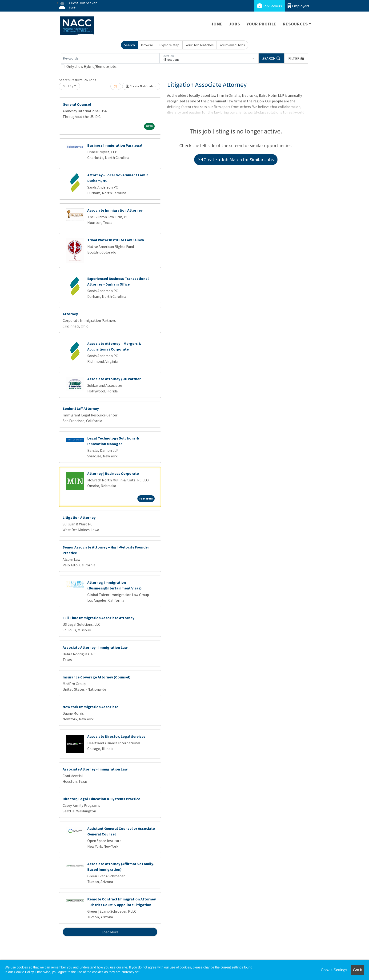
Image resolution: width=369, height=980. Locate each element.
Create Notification (141, 86)
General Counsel (77, 104)
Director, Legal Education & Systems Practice (101, 799)
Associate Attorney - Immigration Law (95, 647)
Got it (357, 970)
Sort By (68, 86)
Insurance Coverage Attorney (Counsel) (97, 677)
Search (129, 45)
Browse (147, 45)
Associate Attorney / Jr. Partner (114, 379)
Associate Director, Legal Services (116, 736)
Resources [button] (295, 24)
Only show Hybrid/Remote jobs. (92, 66)
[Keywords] (110, 58)
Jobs (234, 24)
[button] (296, 58)
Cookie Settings (334, 970)
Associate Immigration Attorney (115, 210)
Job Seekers (270, 6)
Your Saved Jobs (232, 45)
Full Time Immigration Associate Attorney (98, 618)
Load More (110, 932)
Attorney (70, 314)
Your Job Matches (200, 45)
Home (216, 24)
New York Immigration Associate (90, 707)
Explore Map (169, 45)
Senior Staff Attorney (81, 408)
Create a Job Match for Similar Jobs (236, 159)
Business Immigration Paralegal (115, 145)
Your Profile (262, 24)
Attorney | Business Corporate (113, 473)
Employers (298, 6)
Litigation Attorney (79, 517)
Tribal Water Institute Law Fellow (116, 240)
